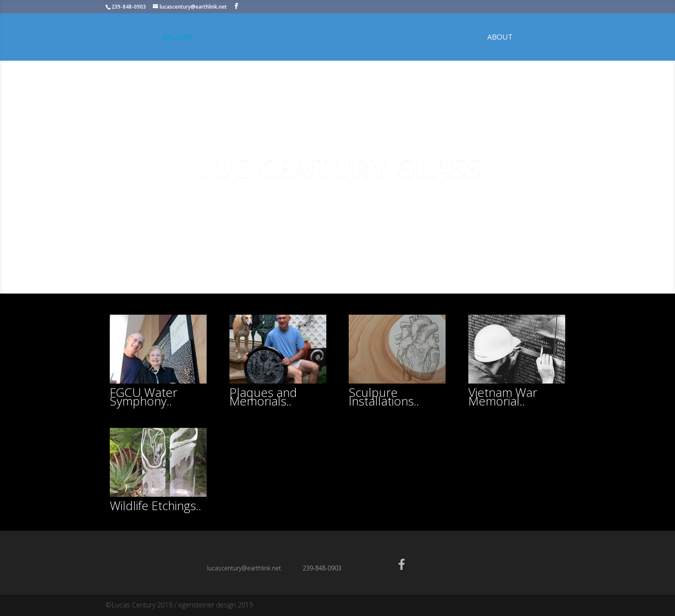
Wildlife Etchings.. (155, 505)
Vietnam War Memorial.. (503, 396)
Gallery (177, 38)
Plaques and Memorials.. (263, 396)
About (500, 38)
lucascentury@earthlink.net (244, 568)
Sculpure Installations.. (384, 396)
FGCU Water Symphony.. (144, 396)
